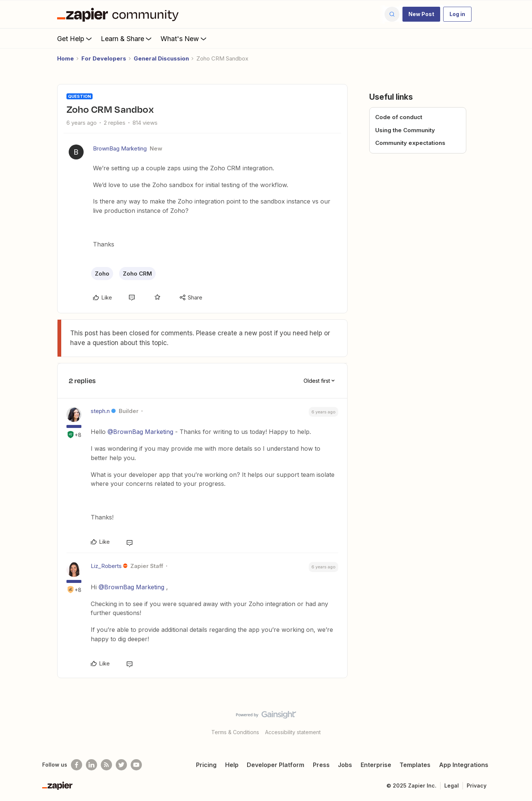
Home (66, 58)
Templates (415, 765)
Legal (452, 786)
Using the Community (405, 130)
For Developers (104, 58)
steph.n (100, 411)
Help (232, 765)
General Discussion (161, 58)
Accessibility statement (293, 732)
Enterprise (376, 765)
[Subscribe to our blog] (106, 765)
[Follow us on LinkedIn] (91, 765)
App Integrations (464, 765)
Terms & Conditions (235, 732)
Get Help (75, 38)
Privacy (477, 786)
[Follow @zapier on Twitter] (121, 765)
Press (321, 765)
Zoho (102, 274)
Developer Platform (276, 765)
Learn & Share (127, 38)
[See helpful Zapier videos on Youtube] (136, 765)
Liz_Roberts (106, 566)
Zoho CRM (137, 274)
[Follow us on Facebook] (77, 765)
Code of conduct (399, 117)
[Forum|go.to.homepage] (120, 14)
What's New (184, 38)
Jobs (345, 765)
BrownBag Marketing (120, 148)
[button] (421, 14)
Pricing (206, 765)
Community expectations (410, 143)
